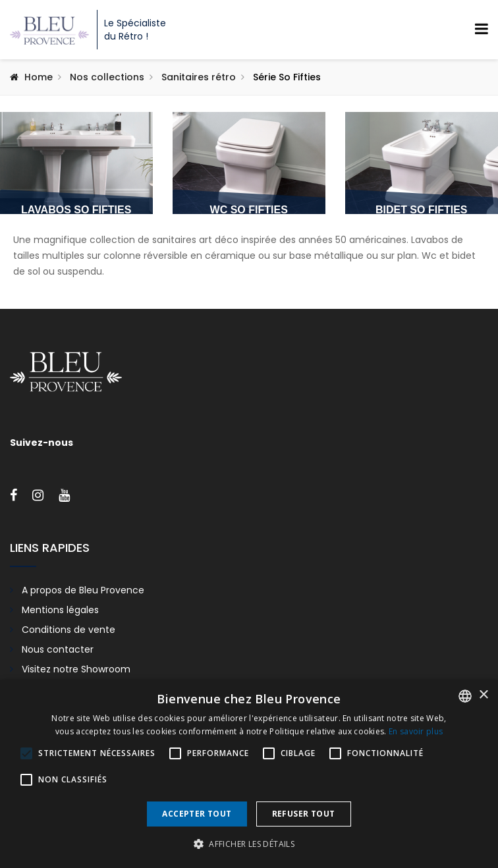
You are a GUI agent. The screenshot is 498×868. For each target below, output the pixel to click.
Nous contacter (58, 649)
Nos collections (107, 77)
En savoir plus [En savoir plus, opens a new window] (416, 731)
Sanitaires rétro (199, 77)
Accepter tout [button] (197, 814)
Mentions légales (60, 610)
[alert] (249, 774)
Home (39, 77)
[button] (249, 844)
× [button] (483, 695)
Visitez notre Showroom (76, 669)
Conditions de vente (69, 630)
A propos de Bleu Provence (83, 590)
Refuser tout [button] (304, 814)
